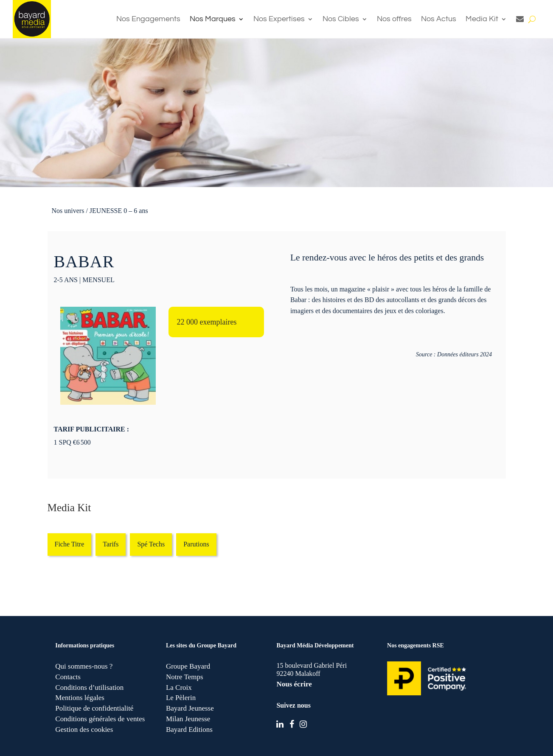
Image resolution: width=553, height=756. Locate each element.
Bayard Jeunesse (190, 708)
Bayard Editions (189, 729)
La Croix (179, 687)
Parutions (196, 544)
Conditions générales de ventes (100, 719)
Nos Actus (439, 19)
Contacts (68, 677)
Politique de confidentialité (94, 708)
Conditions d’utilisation (89, 687)
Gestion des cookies (84, 729)
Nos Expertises (279, 19)
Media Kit (482, 19)
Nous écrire (294, 684)
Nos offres (394, 19)
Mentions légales (80, 698)
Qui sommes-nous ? (84, 666)
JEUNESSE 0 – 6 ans (119, 211)
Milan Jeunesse (188, 719)
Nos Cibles (341, 19)
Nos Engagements (148, 19)
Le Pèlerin (181, 698)
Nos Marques (213, 19)
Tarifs (111, 544)
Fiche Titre (70, 544)
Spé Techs (151, 544)
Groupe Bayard (188, 666)
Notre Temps (185, 677)
